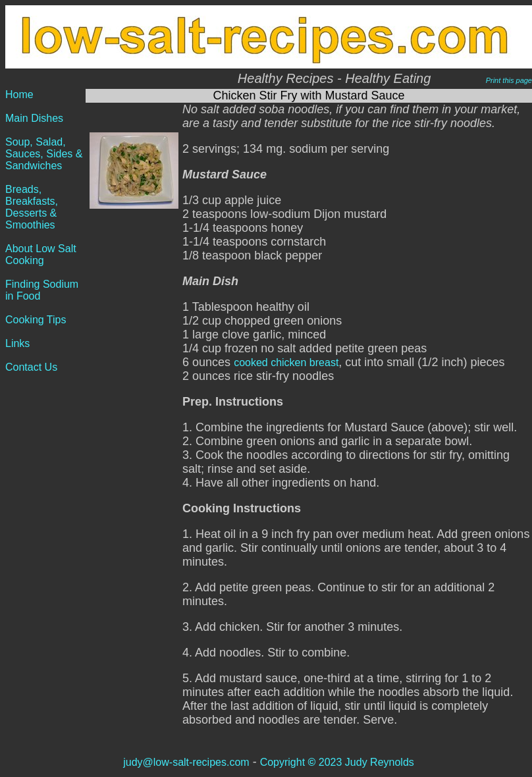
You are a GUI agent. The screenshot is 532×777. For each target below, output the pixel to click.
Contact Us (31, 367)
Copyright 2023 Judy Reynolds (337, 762)
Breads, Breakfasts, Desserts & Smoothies (32, 207)
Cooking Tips (36, 320)
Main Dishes (34, 118)
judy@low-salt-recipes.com (186, 762)
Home (19, 94)
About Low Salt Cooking (41, 255)
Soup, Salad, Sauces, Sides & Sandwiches (44, 154)
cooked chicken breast (286, 362)
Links (17, 343)
